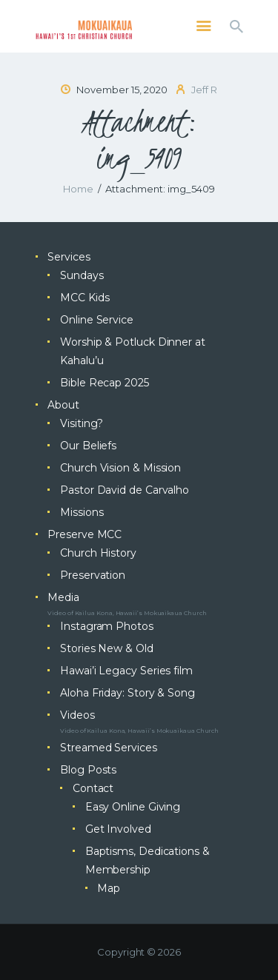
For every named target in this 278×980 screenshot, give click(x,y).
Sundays (82, 275)
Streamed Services (109, 748)
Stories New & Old (107, 648)
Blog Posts (88, 770)
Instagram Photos (107, 626)
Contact (93, 788)
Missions (82, 512)
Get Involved (118, 829)
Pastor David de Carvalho (125, 490)
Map (109, 888)
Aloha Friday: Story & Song (128, 693)
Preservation (93, 575)
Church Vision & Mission (120, 468)
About (63, 405)
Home (78, 189)
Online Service (97, 320)
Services (69, 257)
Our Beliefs (88, 446)
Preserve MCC (85, 534)
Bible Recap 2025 (105, 383)
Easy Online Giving (133, 807)
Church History (98, 553)
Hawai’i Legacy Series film (126, 671)
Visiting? (82, 423)
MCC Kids (85, 298)
